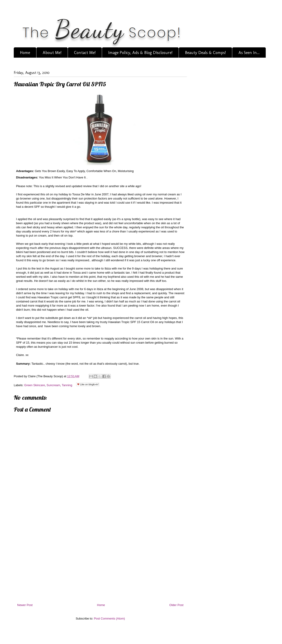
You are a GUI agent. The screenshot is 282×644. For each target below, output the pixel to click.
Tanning (67, 385)
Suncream (53, 385)
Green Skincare (35, 385)
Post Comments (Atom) (109, 618)
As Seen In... (249, 53)
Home (25, 53)
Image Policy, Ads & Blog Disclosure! (140, 53)
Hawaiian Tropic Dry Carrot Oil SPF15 (60, 84)
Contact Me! (85, 53)
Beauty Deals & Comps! (205, 53)
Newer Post (25, 605)
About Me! (52, 53)
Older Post (176, 605)
